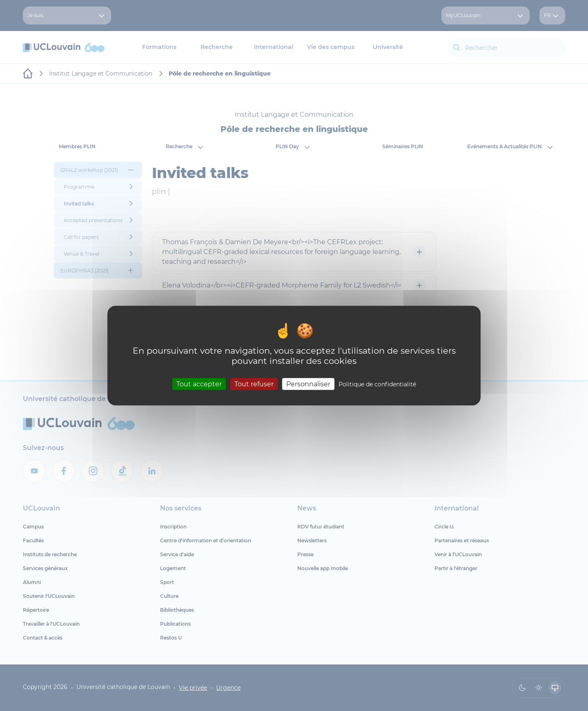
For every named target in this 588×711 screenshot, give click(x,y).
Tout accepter (199, 384)
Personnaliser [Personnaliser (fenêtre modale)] (308, 384)
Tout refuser (254, 384)
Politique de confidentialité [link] (377, 384)
